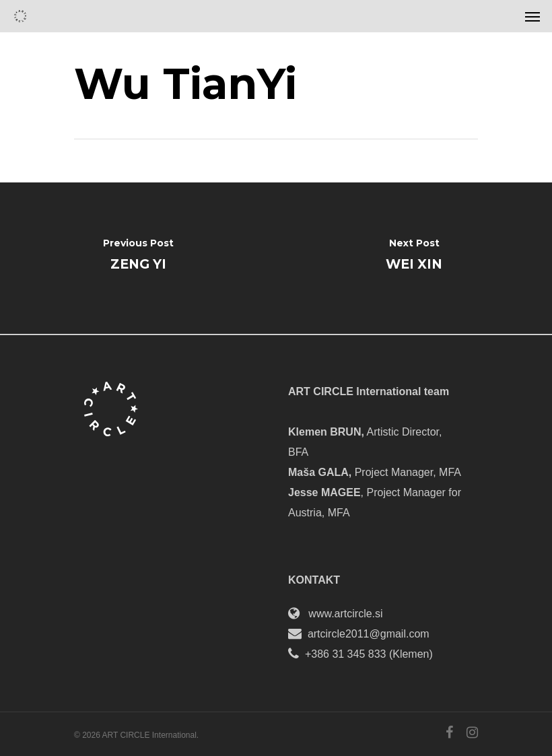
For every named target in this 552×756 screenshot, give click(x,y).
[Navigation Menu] (532, 16)
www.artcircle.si (345, 614)
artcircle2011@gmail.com (369, 634)
